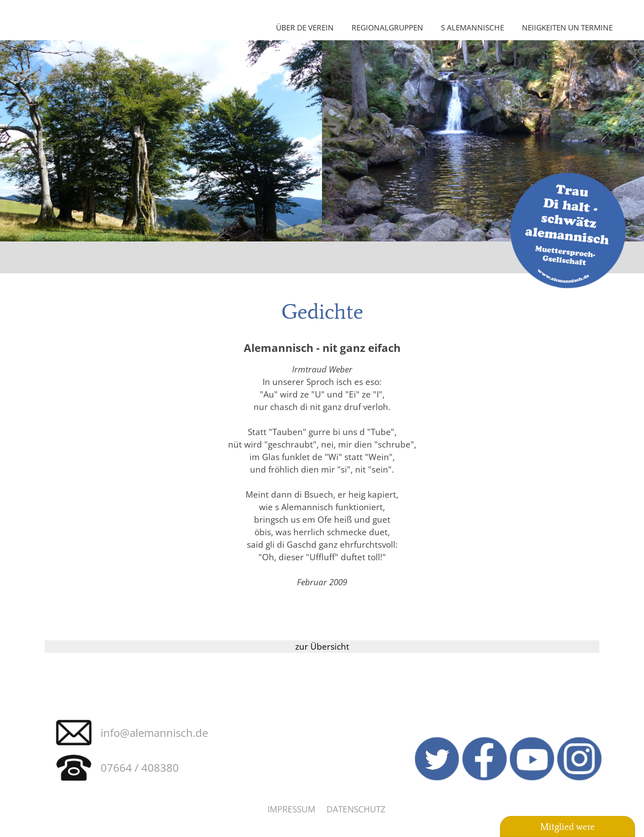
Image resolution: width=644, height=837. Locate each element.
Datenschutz (356, 809)
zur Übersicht (322, 646)
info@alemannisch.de (154, 733)
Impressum (291, 809)
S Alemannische (472, 27)
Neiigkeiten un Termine (567, 27)
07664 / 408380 (140, 767)
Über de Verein (305, 27)
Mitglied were (568, 827)
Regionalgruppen (387, 27)
